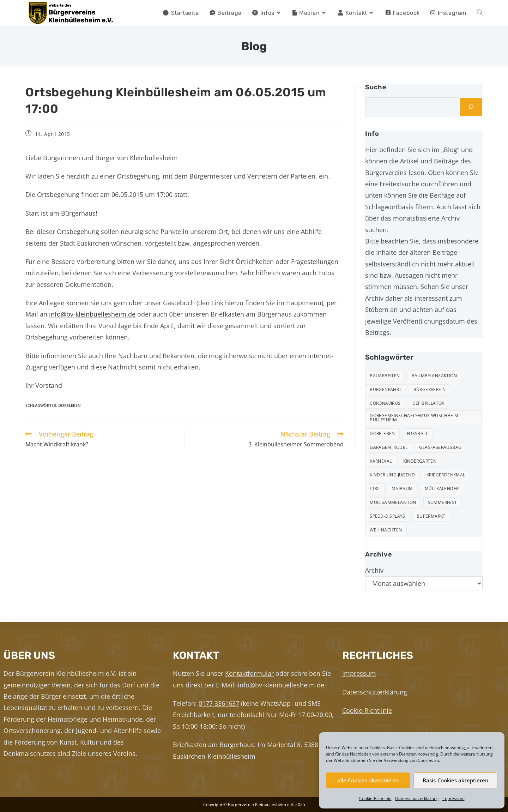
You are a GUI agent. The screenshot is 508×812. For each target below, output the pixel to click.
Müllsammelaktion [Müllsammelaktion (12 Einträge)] (393, 502)
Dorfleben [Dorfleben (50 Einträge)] (382, 434)
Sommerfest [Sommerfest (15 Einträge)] (443, 502)
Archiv (374, 570)
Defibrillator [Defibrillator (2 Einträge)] (428, 403)
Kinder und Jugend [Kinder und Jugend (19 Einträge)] (392, 475)
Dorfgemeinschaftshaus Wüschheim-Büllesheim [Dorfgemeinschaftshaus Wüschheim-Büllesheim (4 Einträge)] (415, 418)
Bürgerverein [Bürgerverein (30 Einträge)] (430, 389)
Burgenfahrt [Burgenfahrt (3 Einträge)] (386, 389)
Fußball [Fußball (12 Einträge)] (417, 434)
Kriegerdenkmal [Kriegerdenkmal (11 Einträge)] (446, 475)
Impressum (453, 798)
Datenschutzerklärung (417, 798)
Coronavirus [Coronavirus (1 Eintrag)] (385, 403)
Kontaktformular (249, 673)
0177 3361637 (219, 703)
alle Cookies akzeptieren (368, 780)
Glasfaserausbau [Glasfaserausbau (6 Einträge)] (440, 447)
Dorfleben (69, 405)
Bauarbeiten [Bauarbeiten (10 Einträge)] (385, 376)
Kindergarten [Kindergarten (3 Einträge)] (420, 461)
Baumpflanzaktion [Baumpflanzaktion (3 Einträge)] (434, 376)
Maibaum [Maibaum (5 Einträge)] (402, 489)
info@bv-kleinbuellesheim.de (92, 314)
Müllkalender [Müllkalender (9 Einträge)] (442, 489)
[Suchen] (471, 107)
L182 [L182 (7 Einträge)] (375, 489)
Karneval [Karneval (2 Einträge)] (381, 461)
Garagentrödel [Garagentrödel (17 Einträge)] (389, 447)
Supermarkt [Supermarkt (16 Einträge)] (431, 516)
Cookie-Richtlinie (375, 798)
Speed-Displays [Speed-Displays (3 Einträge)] (388, 516)
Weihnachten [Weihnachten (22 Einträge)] (386, 530)
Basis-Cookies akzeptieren (455, 780)
